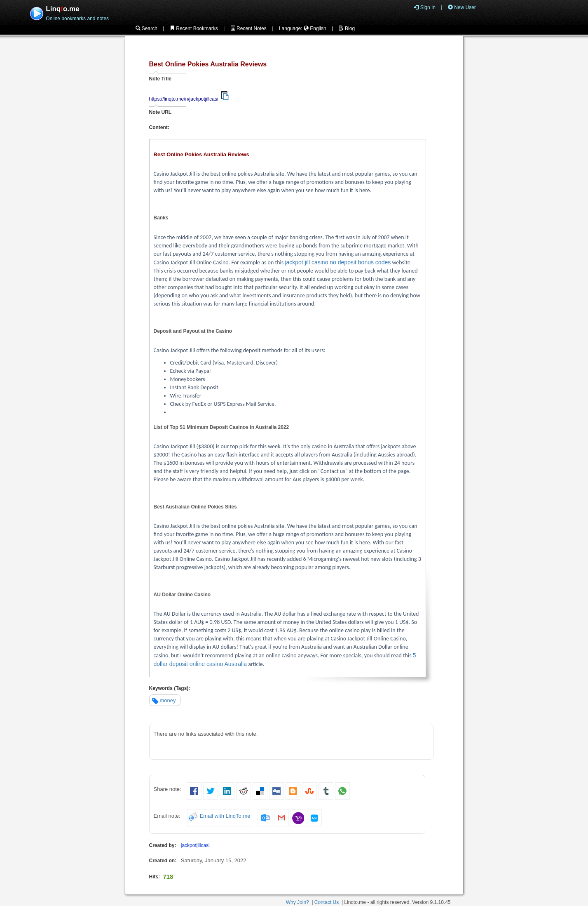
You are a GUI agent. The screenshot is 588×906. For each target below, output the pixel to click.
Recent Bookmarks (194, 28)
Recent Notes (248, 28)
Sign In (425, 7)
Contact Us (327, 902)
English (315, 28)
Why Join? (298, 902)
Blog (347, 28)
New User (462, 7)
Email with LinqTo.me (225, 816)
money (168, 700)
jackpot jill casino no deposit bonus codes (338, 262)
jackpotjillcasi (195, 845)
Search (146, 28)
